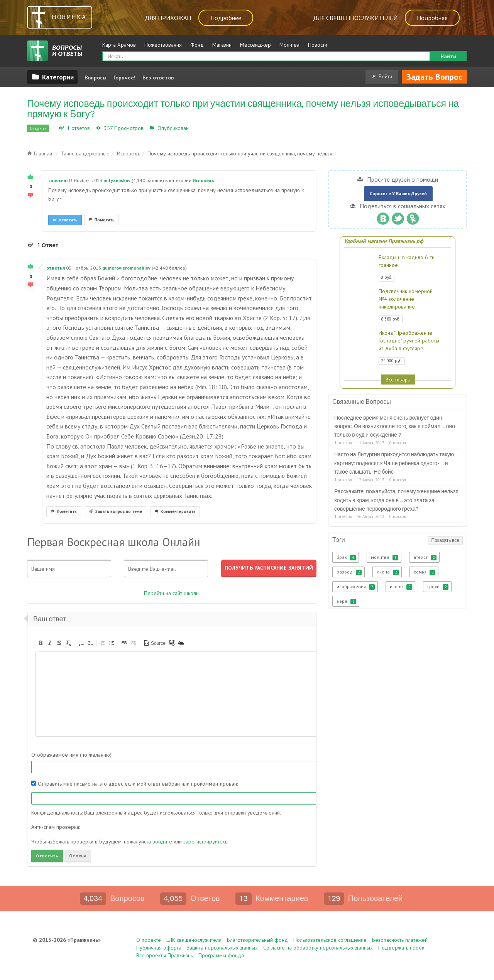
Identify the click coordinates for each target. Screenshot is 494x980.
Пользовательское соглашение (330, 940)
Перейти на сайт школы (172, 593)
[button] (41, 643)
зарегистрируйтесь (205, 842)
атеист (425, 557)
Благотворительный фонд (257, 940)
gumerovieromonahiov (126, 268)
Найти (448, 56)
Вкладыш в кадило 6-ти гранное (407, 261)
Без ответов (158, 78)
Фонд (197, 45)
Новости (318, 45)
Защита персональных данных (222, 948)
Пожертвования (163, 45)
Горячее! (124, 78)
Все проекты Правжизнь (165, 955)
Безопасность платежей (400, 940)
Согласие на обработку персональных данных (318, 948)
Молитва (289, 45)
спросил (57, 180)
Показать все (445, 541)
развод (349, 572)
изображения (356, 587)
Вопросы (96, 78)
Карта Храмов (119, 45)
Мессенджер (255, 45)
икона (388, 572)
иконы (401, 587)
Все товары (398, 380)
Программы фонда (221, 955)
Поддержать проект (402, 948)
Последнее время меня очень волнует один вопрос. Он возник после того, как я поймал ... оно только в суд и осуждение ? (395, 427)
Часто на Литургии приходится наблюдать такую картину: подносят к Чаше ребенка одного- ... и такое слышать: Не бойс (394, 463)
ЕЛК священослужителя (194, 940)
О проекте (149, 940)
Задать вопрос (434, 77)
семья (425, 572)
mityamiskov (117, 180)
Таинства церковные (85, 153)
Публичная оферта (159, 948)
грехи (438, 587)
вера (346, 601)
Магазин (222, 45)
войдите (162, 842)
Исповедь (202, 128)
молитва (385, 557)
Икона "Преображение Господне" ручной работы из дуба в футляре (409, 341)
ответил (56, 268)
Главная (40, 153)
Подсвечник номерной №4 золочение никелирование (406, 299)
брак (346, 557)
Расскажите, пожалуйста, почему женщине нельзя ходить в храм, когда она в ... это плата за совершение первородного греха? (396, 500)
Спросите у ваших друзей (398, 193)
